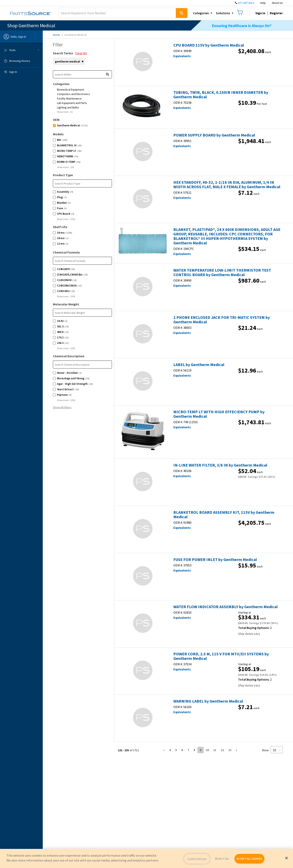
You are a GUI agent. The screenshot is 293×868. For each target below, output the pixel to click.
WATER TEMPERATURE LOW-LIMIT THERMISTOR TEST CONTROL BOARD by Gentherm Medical (222, 272)
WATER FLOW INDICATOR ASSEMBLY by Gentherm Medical (225, 607)
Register (276, 13)
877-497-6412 (246, 3)
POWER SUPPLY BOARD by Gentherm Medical (214, 135)
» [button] (237, 750)
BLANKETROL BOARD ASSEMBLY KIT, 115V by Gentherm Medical (224, 515)
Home (58, 35)
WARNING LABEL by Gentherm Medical (208, 701)
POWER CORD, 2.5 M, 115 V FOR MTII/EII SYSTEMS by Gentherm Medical (221, 656)
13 (230, 750)
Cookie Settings (197, 859)
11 (215, 750)
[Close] (286, 858)
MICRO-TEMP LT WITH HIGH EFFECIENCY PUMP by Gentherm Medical (219, 414)
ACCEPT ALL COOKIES (249, 859)
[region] (146, 858)
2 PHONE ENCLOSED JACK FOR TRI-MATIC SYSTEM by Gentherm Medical (222, 320)
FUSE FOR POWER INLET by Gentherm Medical (215, 560)
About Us (277, 3)
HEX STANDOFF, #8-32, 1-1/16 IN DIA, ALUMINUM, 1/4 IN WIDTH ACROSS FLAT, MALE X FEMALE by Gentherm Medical (227, 185)
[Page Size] (277, 750)
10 (207, 750)
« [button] (164, 750)
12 (222, 750)
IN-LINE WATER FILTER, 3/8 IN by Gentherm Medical (220, 465)
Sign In (260, 13)
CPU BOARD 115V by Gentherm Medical (209, 45)
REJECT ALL (222, 859)
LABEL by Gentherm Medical (199, 365)
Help (263, 3)
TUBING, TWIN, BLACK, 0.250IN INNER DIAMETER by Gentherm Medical (221, 95)
